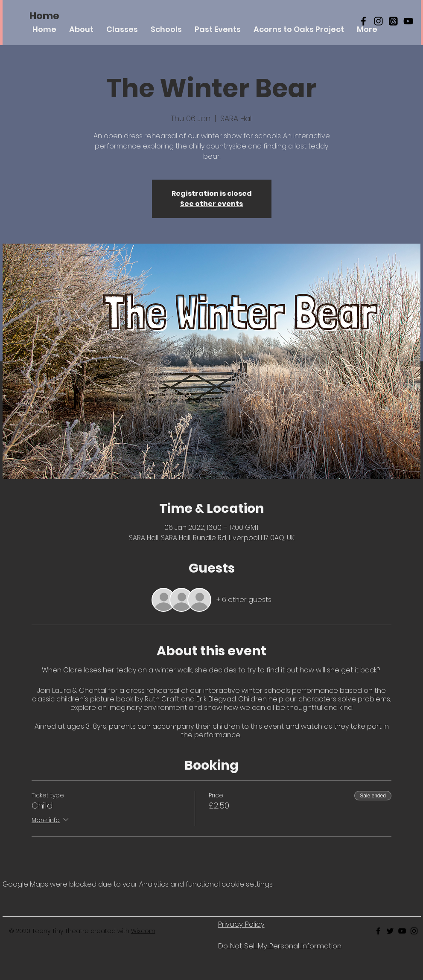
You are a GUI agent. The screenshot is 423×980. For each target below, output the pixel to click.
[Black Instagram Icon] (378, 21)
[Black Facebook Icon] (363, 21)
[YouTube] (408, 21)
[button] (122, 29)
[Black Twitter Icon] (390, 931)
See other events (211, 204)
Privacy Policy (241, 924)
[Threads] (393, 21)
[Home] (44, 16)
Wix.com (143, 931)
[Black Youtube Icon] (402, 931)
